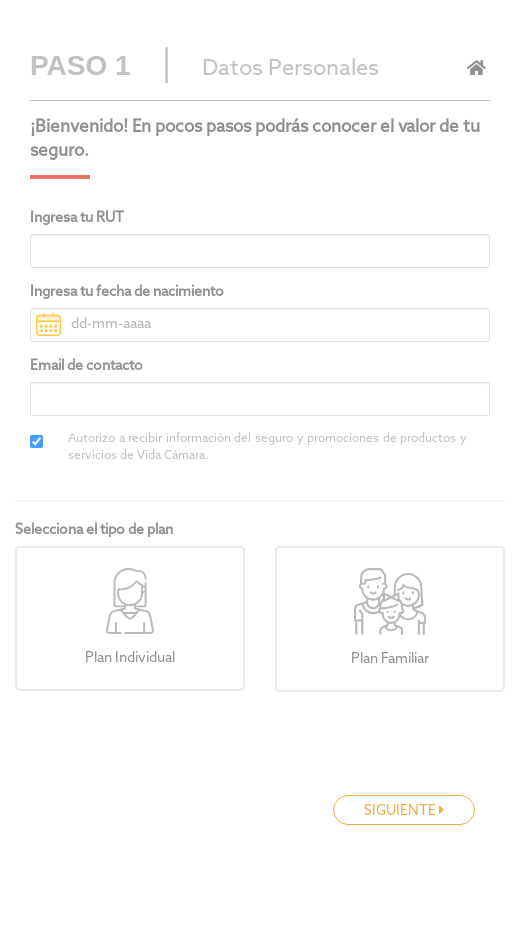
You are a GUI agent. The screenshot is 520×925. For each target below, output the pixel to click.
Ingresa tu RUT (77, 218)
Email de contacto (86, 366)
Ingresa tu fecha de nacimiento (127, 292)
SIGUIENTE (404, 811)
